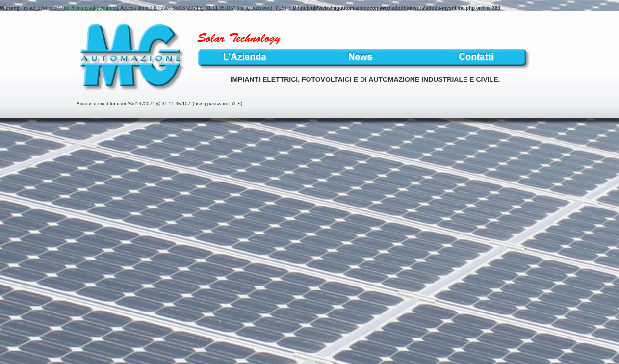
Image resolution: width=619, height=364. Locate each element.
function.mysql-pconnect (90, 8)
